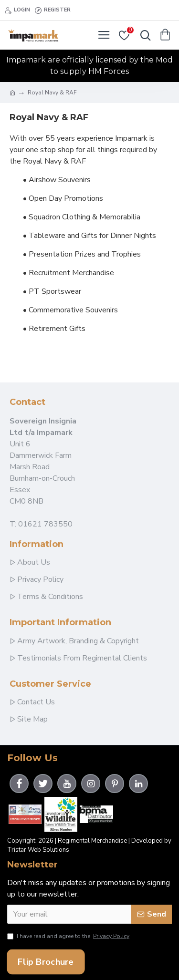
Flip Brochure (46, 962)
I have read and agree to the (69, 936)
